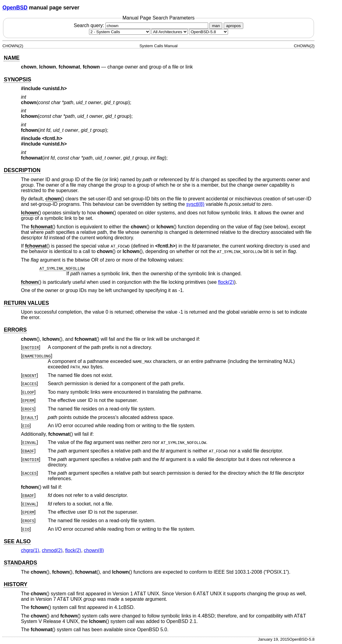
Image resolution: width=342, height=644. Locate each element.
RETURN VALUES (26, 303)
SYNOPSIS (17, 79)
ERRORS (15, 330)
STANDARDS (20, 563)
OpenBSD (15, 8)
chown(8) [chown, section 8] (94, 550)
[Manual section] (120, 32)
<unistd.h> (54, 88)
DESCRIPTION (22, 170)
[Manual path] (208, 32)
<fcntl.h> (52, 138)
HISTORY (15, 584)
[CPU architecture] (170, 32)
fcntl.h (166, 246)
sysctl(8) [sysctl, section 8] (195, 204)
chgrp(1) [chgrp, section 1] (30, 550)
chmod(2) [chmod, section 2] (52, 550)
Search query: (142, 25)
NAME (12, 58)
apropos (233, 26)
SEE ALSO (17, 541)
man (216, 26)
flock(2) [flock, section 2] (226, 282)
